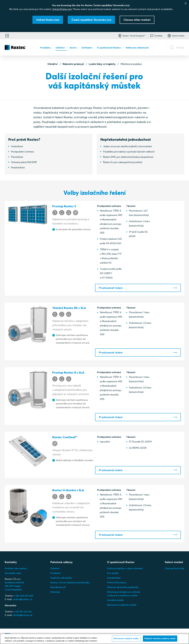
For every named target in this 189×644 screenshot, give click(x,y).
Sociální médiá (115, 600)
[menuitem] (46, 48)
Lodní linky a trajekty (102, 64)
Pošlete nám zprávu (16, 568)
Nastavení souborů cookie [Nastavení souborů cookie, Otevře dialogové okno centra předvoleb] (126, 638)
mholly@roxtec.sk (23, 615)
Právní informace (117, 582)
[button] (131, 36)
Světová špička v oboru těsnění (125, 568)
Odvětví (53, 64)
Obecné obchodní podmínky (123, 587)
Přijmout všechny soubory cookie (160, 638)
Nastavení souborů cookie (122, 605)
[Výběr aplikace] (7, 36)
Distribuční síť (58, 587)
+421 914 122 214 (23, 612)
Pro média (113, 573)
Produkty (56, 573)
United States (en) (62, 9)
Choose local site (175, 568)
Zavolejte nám (13, 573)
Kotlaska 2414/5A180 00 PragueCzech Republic (14, 586)
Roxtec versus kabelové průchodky (70, 582)
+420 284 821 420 (24, 596)
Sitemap (55, 592)
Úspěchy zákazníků (61, 578)
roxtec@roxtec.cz (22, 599)
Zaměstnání (114, 578)
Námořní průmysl (73, 64)
